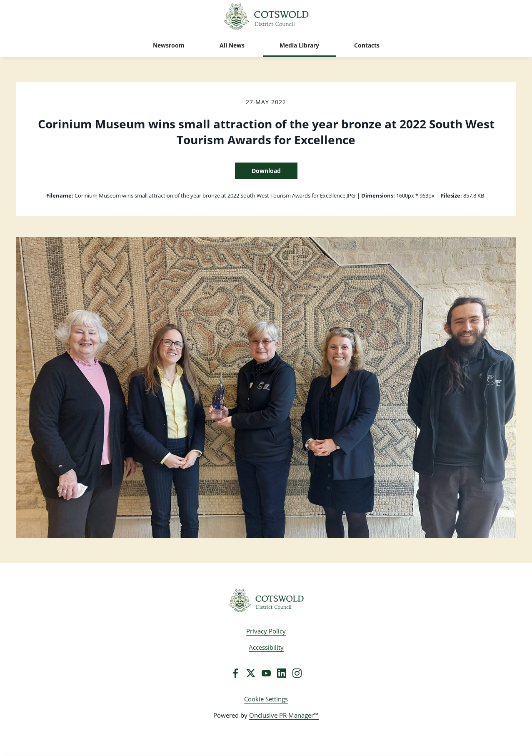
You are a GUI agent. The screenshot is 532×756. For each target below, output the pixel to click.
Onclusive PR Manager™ (284, 715)
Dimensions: (378, 195)
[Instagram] (297, 673)
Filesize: (451, 195)
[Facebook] (235, 673)
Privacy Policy (266, 631)
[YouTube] (266, 673)
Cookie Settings (266, 699)
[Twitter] (251, 673)
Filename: (60, 195)
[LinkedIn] (282, 673)
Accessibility (266, 647)
